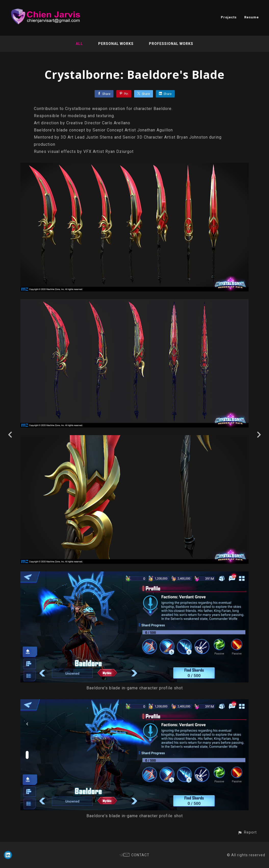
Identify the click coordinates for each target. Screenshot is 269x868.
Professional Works (171, 44)
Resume (252, 17)
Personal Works (116, 44)
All (79, 44)
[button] (247, 832)
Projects (229, 17)
